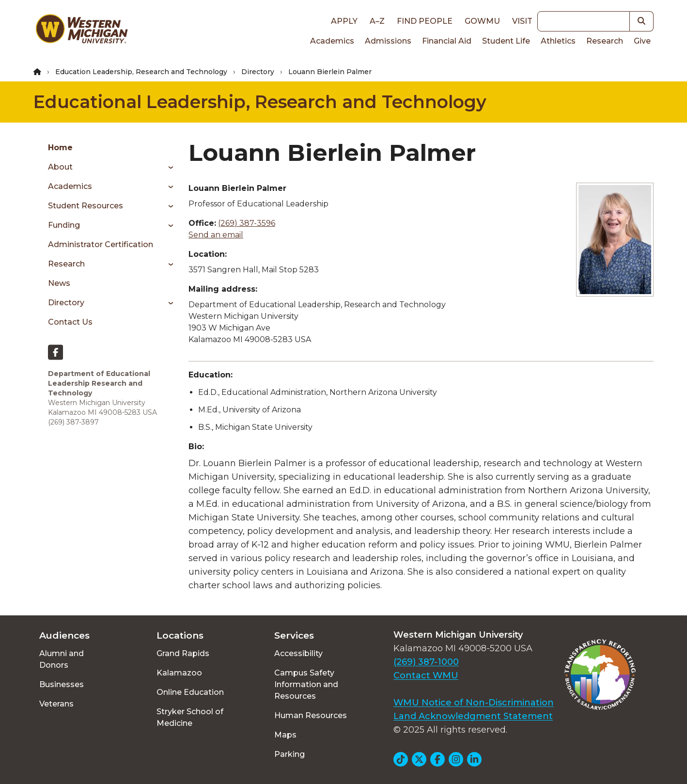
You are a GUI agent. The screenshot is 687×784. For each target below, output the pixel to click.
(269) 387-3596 (247, 223)
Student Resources (86, 206)
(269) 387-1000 (426, 662)
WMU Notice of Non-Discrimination (474, 703)
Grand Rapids (183, 653)
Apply (344, 21)
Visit (522, 21)
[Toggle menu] (167, 167)
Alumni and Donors (62, 659)
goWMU (482, 21)
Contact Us (70, 322)
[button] (642, 21)
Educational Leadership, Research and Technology (260, 102)
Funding (64, 225)
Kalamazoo (179, 673)
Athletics (558, 41)
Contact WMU (426, 675)
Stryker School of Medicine (190, 717)
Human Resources (311, 715)
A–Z (377, 21)
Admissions (388, 41)
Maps (285, 735)
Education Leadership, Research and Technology (141, 72)
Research (605, 41)
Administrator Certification (101, 244)
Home (60, 148)
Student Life (506, 41)
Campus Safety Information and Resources (306, 684)
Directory (258, 72)
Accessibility (298, 653)
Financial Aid (447, 41)
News (59, 283)
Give (642, 41)
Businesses (62, 684)
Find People (425, 21)
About (60, 167)
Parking (289, 754)
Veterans (56, 704)
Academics (332, 41)
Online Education (190, 692)
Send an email (216, 235)
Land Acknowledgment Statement (473, 716)
